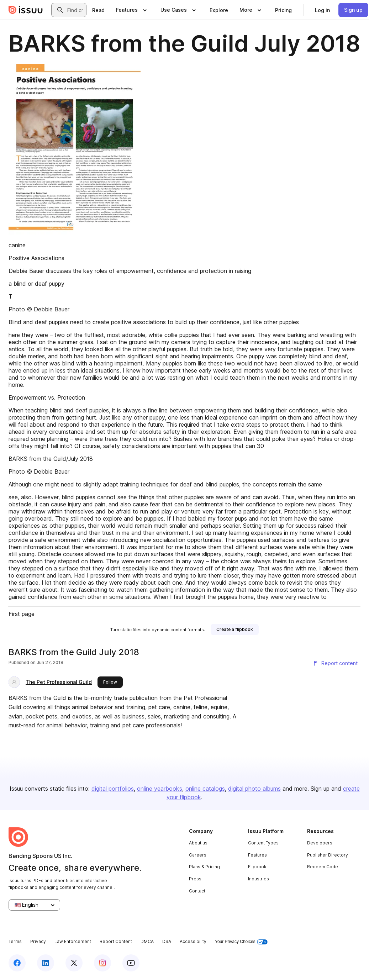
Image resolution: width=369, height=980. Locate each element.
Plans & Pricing (204, 867)
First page (22, 614)
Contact (197, 891)
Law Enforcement (73, 941)
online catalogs (205, 789)
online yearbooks (160, 789)
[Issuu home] (26, 10)
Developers (320, 843)
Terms (15, 941)
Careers (198, 855)
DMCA (147, 941)
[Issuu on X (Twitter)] (74, 963)
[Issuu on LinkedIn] (46, 963)
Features (257, 855)
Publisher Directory (328, 855)
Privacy (38, 941)
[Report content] (335, 663)
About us (198, 843)
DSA (167, 941)
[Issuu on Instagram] (102, 963)
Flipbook (257, 867)
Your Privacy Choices (241, 942)
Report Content (116, 941)
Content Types (263, 843)
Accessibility (193, 941)
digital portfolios (113, 789)
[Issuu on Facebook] (17, 963)
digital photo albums (254, 789)
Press (195, 879)
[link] (98, 10)
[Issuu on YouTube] (131, 963)
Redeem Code (323, 867)
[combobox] (75, 10)
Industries (259, 879)
